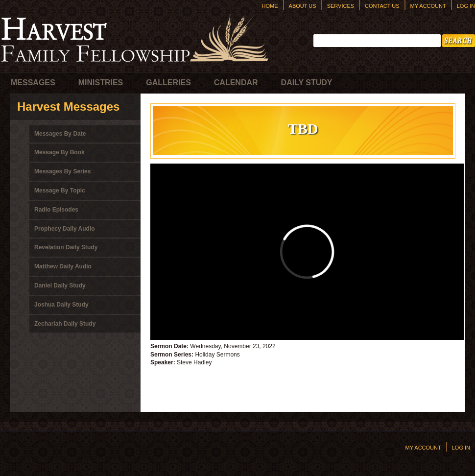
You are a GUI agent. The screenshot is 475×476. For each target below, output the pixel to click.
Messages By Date (60, 134)
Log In (466, 6)
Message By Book (59, 152)
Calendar (236, 83)
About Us (303, 6)
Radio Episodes (56, 210)
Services (341, 6)
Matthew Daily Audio (63, 266)
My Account (428, 6)
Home (270, 6)
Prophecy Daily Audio (65, 229)
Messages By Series (62, 171)
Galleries (168, 83)
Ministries (101, 83)
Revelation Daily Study (66, 247)
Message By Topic (60, 190)
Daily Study (307, 83)
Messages (33, 83)
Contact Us (382, 6)
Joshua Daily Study (61, 305)
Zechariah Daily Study (65, 324)
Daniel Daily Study (60, 286)
